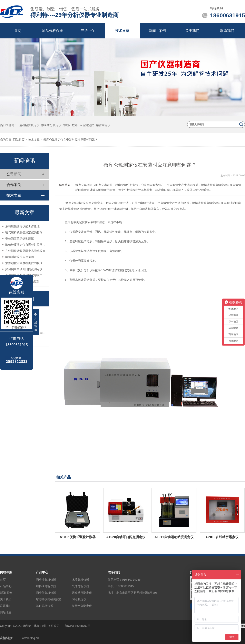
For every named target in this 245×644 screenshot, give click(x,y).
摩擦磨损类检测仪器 (49, 599)
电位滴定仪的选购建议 (20, 239)
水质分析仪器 (80, 580)
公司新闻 (14, 174)
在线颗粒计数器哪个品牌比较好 (25, 251)
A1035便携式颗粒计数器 (77, 537)
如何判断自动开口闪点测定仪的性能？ (26, 269)
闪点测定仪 (87, 125)
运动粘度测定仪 (29, 125)
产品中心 (87, 31)
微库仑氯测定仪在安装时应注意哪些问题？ (70, 140)
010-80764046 (131, 580)
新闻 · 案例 (157, 31)
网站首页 (19, 140)
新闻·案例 (6, 593)
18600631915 (125, 586)
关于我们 (192, 31)
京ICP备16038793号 (77, 626)
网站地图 (6, 612)
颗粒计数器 (70, 125)
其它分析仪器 (45, 606)
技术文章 (122, 31)
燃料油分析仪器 (46, 586)
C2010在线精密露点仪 (222, 537)
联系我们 (227, 31)
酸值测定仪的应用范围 (20, 257)
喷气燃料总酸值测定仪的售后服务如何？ (26, 232)
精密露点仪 (103, 125)
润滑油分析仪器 (46, 580)
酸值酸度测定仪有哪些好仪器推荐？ (26, 245)
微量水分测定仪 (51, 125)
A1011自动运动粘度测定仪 (174, 537)
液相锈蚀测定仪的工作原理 (22, 226)
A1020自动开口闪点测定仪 (126, 537)
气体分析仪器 (80, 586)
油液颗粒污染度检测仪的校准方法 (26, 263)
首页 (18, 31)
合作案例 (14, 185)
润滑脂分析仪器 (46, 593)
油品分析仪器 (52, 31)
